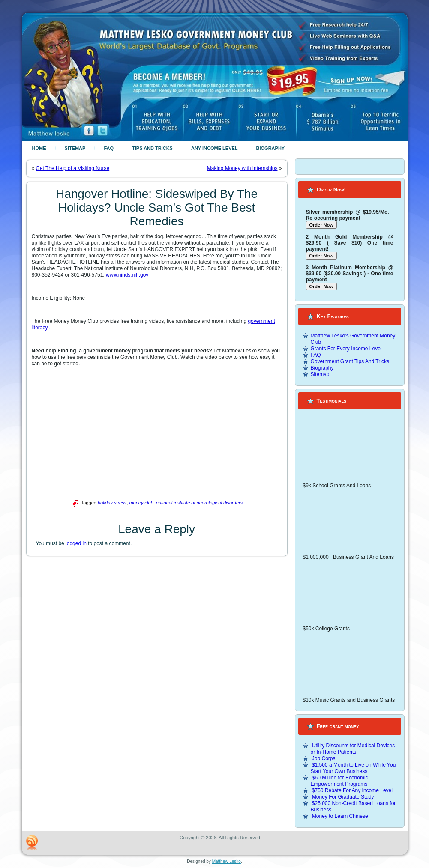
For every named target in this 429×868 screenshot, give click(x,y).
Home (39, 148)
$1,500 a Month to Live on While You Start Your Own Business (353, 768)
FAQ (109, 148)
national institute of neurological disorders (199, 503)
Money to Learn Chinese (340, 816)
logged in (76, 543)
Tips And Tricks (152, 148)
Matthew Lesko (226, 861)
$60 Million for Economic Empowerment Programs (339, 781)
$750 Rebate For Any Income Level (352, 790)
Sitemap (75, 148)
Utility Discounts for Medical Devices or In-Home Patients (353, 749)
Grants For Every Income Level (346, 349)
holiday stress (112, 503)
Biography (271, 148)
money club (141, 503)
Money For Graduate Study (343, 797)
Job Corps (324, 758)
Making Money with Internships (242, 168)
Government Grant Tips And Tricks (350, 361)
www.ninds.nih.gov (127, 275)
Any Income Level (214, 148)
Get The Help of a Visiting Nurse (73, 168)
